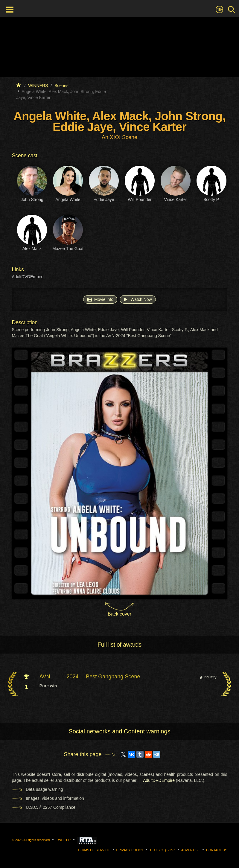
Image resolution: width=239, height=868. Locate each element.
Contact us (217, 850)
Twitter (63, 840)
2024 (73, 677)
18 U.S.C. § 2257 (162, 850)
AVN (45, 677)
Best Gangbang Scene (113, 677)
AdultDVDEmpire (28, 277)
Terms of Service (94, 850)
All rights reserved (36, 840)
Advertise (191, 850)
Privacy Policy (130, 850)
